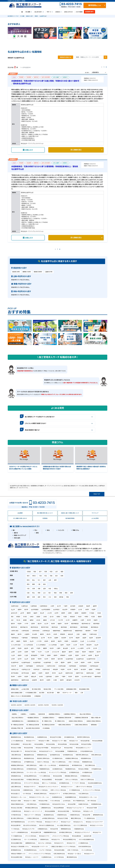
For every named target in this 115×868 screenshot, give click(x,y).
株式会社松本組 (15, 790)
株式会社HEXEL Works (59, 804)
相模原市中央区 (68, 631)
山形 (57, 572)
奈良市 (26, 677)
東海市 (83, 663)
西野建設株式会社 (66, 829)
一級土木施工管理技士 (85, 714)
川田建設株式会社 (28, 790)
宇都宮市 (91, 652)
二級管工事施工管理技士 (81, 725)
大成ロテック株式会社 (43, 762)
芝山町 (82, 641)
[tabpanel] (20, 33)
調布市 (13, 624)
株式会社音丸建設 (59, 850)
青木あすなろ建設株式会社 (47, 825)
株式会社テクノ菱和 (44, 741)
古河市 (20, 652)
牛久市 (40, 652)
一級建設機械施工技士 (17, 721)
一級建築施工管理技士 (54, 714)
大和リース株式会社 (74, 762)
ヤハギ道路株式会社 (16, 836)
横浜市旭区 (55, 627)
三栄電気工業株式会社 (33, 818)
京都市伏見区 (90, 673)
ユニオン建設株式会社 (17, 741)
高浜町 (33, 659)
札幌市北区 (25, 606)
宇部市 (70, 677)
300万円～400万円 (16, 705)
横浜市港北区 (34, 627)
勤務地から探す (30, 16)
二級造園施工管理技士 (48, 718)
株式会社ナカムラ (66, 822)
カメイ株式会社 (27, 794)
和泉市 (76, 670)
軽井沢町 (60, 659)
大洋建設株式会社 (85, 776)
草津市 (13, 677)
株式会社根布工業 (36, 832)
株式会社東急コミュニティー (84, 748)
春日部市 (89, 645)
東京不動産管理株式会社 (18, 822)
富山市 (97, 655)
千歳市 (65, 606)
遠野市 (20, 610)
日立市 (95, 648)
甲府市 (40, 659)
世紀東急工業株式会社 (43, 758)
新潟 (28, 580)
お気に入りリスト (69, 12)
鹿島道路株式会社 (29, 755)
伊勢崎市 (63, 655)
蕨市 (32, 648)
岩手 (40, 572)
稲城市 (60, 624)
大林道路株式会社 (96, 769)
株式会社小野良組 (83, 769)
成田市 (84, 638)
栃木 (57, 576)
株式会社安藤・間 (16, 825)
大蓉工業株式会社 (83, 794)
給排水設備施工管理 (17, 693)
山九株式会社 (67, 801)
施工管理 (42, 693)
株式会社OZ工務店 (63, 818)
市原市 (25, 641)
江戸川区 (52, 620)
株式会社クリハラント (67, 787)
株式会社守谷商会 (86, 744)
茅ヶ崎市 (35, 634)
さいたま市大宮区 (16, 645)
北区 (12, 620)
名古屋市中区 (15, 663)
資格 (37, 533)
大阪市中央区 (46, 670)
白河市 (56, 613)
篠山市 (60, 673)
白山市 (26, 659)
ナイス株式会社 (15, 829)
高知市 (77, 677)
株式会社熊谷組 (62, 744)
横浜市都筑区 (95, 627)
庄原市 (57, 677)
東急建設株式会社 (64, 765)
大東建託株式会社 (75, 815)
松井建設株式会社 (68, 755)
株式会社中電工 (69, 748)
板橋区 (25, 620)
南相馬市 (84, 613)
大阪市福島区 (29, 666)
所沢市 (82, 645)
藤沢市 (20, 634)
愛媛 (61, 593)
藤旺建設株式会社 (72, 857)
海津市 (21, 666)
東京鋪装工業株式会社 (40, 794)
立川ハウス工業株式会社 (80, 825)
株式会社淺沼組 (57, 776)
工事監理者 (37, 696)
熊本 (44, 597)
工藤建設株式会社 (46, 808)
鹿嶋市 (64, 652)
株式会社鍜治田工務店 (17, 780)
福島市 (35, 613)
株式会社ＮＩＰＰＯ (44, 836)
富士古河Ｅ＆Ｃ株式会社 (30, 825)
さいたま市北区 (91, 641)
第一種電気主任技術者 (17, 725)
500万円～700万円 (43, 705)
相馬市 (63, 613)
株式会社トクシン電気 (30, 801)
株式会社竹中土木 (56, 748)
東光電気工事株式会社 (17, 772)
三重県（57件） (49, 272)
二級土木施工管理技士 (17, 718)
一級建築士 (14, 714)
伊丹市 (54, 673)
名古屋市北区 (80, 659)
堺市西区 (98, 670)
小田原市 (27, 634)
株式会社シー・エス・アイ (32, 857)
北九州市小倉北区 (87, 677)
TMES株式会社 (76, 811)
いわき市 (49, 613)
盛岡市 (95, 606)
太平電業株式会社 (29, 762)
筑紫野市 (34, 680)
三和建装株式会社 (62, 815)
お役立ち (58, 12)
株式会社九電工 (27, 744)
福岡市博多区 (15, 680)
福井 (44, 580)
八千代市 (39, 641)
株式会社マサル (56, 840)
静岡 (34, 584)
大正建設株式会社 (46, 857)
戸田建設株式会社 (72, 751)
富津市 (53, 641)
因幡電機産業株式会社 (50, 832)
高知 (66, 593)
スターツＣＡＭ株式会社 (30, 840)
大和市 (55, 634)
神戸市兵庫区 (15, 673)
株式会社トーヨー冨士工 (74, 854)
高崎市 (55, 655)
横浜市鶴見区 (75, 624)
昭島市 (96, 620)
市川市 (50, 638)
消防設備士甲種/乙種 (17, 728)
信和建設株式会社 (16, 776)
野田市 (78, 638)
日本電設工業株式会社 (17, 769)
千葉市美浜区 (34, 638)
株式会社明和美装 (59, 808)
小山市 (13, 655)
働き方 (16, 533)
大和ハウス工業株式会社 (59, 762)
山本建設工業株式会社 (48, 818)
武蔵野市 (75, 620)
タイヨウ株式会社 (59, 857)
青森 (35, 572)
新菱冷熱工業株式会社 (82, 755)
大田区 (65, 617)
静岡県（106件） (27, 272)
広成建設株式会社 (57, 797)
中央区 (99, 613)
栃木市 (99, 652)
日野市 (33, 624)
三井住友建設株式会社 (86, 751)
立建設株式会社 (44, 840)
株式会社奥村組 (85, 741)
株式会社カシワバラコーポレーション (39, 797)
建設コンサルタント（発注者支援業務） (21, 696)
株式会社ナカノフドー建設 (59, 741)
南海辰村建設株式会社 (17, 804)
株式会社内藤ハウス (16, 751)
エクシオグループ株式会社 (35, 822)
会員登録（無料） (89, 12)
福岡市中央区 (25, 680)
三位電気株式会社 (16, 811)
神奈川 (34, 576)
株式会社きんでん (78, 822)
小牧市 (76, 663)
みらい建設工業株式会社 (64, 825)
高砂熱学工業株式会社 (83, 737)
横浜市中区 (14, 627)
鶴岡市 (29, 613)
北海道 (29, 572)
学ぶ (36, 530)
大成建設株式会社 (42, 737)
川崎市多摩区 (36, 631)
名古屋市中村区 (91, 659)
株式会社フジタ (74, 741)
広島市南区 (49, 677)
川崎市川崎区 (15, 631)
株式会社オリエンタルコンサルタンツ (48, 787)
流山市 (32, 641)
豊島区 (100, 617)
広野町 (70, 613)
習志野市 (98, 638)
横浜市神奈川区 (86, 624)
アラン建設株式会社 (89, 818)
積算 (58, 693)
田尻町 (91, 670)
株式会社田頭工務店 (17, 857)
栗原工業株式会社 (16, 783)
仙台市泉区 (56, 610)
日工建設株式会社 (16, 840)
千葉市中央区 (93, 634)
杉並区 (93, 617)
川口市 (75, 645)
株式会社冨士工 (15, 794)
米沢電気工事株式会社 (69, 794)
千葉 (40, 576)
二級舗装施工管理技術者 (81, 718)
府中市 (89, 620)
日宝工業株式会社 (90, 765)
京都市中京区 (69, 673)
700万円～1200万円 (57, 705)
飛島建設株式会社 (44, 769)
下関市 (63, 677)
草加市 (20, 648)
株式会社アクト (97, 832)
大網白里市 (74, 641)
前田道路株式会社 (86, 758)
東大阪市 (83, 670)
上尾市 (13, 648)
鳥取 (39, 593)
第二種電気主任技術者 (33, 725)
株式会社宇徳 (86, 815)
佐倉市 (91, 638)
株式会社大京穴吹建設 (42, 748)
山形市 (22, 613)
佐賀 (34, 597)
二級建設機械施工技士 (33, 721)
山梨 (50, 580)
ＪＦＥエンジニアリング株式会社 (61, 836)
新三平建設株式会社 (79, 801)
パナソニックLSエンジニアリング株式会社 (40, 854)
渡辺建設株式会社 (49, 815)
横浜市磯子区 (24, 627)
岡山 (34, 593)
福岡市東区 (98, 677)
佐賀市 (48, 680)
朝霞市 (45, 648)
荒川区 (18, 620)
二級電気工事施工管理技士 (93, 721)
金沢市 (20, 659)
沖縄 (67, 597)
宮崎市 (62, 680)
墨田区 (38, 617)
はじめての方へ (39, 12)
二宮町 (78, 634)
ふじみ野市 (81, 648)
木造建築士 (33, 714)
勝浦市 (18, 641)
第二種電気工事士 (60, 721)
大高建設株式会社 (79, 829)
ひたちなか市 (55, 652)
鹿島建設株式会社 (16, 737)
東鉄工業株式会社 (32, 765)
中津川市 (13, 666)
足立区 (38, 620)
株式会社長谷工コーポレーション (88, 797)
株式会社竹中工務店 (56, 737)
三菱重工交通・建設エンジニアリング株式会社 (63, 847)
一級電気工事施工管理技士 (75, 721)
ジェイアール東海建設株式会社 (19, 832)
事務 (76, 693)
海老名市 (70, 634)
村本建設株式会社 (16, 762)
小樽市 (52, 606)
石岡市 (26, 652)
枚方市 (69, 670)
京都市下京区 (80, 673)
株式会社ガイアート (55, 794)
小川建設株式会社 (83, 843)
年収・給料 (17, 538)
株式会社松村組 (28, 748)
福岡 (28, 597)
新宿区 (18, 617)
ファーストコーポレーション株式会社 (36, 772)
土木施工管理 (25, 689)
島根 (72, 593)
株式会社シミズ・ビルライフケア (94, 822)
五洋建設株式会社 (74, 772)
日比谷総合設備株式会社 (95, 783)
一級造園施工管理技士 (33, 718)
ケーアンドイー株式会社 (79, 783)
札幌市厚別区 (44, 606)
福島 (62, 572)
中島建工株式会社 (83, 804)
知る (48, 530)
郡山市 (42, 613)
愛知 (28, 584)
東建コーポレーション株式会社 (48, 765)
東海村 (77, 652)
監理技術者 (42, 714)
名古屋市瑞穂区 (26, 663)
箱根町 (84, 634)
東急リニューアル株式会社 (49, 783)
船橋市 (56, 638)
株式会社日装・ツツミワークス (40, 847)
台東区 (32, 617)
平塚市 (95, 631)
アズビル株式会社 (55, 801)
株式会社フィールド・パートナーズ (33, 811)
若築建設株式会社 (42, 755)
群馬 (62, 576)
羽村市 (66, 624)
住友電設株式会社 (55, 755)
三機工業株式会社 (16, 755)
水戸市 (88, 648)
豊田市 (63, 663)
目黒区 (58, 617)
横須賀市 (88, 631)
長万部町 (73, 606)
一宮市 (56, 663)
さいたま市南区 (53, 645)
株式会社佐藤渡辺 (47, 780)
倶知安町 (81, 606)
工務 (82, 693)
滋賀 (44, 589)
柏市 (12, 641)
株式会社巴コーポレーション (19, 797)
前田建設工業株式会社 (72, 758)
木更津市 (64, 638)
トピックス (61, 530)
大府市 (89, 663)
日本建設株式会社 (64, 783)
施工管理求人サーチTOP (13, 16)
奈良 (50, 589)
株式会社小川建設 (16, 748)
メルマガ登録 (79, 12)
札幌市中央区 (15, 606)
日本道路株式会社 (69, 737)
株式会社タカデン (59, 843)
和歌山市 (34, 677)
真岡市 (20, 655)
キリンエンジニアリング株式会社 (58, 772)
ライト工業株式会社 (45, 776)
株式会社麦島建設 (50, 811)
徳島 (55, 593)
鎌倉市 (13, 634)
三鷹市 (82, 620)
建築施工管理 (15, 689)
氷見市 (13, 659)
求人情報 (22, 16)
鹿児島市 (69, 680)
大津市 (99, 673)
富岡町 (77, 613)
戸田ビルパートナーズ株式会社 (32, 815)
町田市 (20, 624)
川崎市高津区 (25, 631)
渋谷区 (80, 617)
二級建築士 (23, 714)
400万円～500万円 (30, 705)
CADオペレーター (67, 693)
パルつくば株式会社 (87, 850)
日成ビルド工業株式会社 (87, 780)
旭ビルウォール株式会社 (45, 843)
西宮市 (47, 673)
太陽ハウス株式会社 (73, 850)
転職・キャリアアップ (20, 535)
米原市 (20, 677)
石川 (39, 580)
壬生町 (26, 655)
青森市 (88, 606)
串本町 (41, 677)
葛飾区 (45, 620)
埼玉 (46, 576)
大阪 (28, 589)
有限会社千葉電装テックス (18, 854)
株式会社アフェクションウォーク (75, 808)
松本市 (46, 659)
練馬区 (32, 620)
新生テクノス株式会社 (42, 790)
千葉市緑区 (25, 638)
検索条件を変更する (65, 57)
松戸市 (71, 638)
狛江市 (46, 624)
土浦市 (13, 652)
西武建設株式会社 (29, 758)
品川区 (52, 617)
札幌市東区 (34, 606)
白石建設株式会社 (57, 769)
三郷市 (58, 648)
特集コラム (76, 530)
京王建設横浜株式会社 (30, 850)
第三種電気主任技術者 (48, 725)
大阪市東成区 (72, 666)
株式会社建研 (59, 780)
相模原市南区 (79, 631)
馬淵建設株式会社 (70, 769)
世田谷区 (72, 617)
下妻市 (33, 652)
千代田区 (92, 613)
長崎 (39, 597)
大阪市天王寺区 (51, 666)
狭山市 (96, 645)
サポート (50, 12)
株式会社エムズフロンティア (82, 832)
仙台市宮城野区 (46, 610)
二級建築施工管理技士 (70, 714)
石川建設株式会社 (57, 758)
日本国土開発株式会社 (30, 776)
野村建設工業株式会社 (32, 808)
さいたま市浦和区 (41, 645)
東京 (28, 576)
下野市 (42, 655)
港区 (12, 617)
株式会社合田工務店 (63, 811)
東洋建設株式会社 (77, 765)
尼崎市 (40, 673)
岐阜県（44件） (16, 272)
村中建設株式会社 (44, 804)
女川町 (80, 610)
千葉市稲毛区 (15, 638)
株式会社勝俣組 (76, 836)
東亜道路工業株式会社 (71, 776)
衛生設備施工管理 (84, 689)
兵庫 (34, 589)
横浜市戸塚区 (45, 627)
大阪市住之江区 (26, 670)
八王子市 (60, 620)
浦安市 (60, 641)
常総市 (84, 652)
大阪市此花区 (40, 666)
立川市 (68, 620)
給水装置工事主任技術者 (33, 728)
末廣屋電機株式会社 (71, 797)
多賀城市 (73, 610)
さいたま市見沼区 (28, 645)
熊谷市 (68, 645)
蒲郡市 (69, 663)
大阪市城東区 (83, 666)
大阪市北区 (36, 670)
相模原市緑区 (57, 631)
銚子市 (43, 638)
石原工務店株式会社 (59, 854)
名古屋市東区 (69, 659)
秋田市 (94, 610)
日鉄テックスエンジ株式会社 (58, 790)
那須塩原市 (34, 655)
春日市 (42, 680)
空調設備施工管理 (71, 689)
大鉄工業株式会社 (32, 804)
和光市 (52, 648)
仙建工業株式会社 (16, 787)
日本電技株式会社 (32, 769)
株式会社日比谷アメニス (46, 751)
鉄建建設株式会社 (87, 762)
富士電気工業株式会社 (17, 818)
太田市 (70, 655)
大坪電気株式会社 (16, 815)
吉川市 (73, 648)
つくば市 (47, 652)
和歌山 (56, 589)
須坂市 (53, 659)
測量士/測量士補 (96, 718)
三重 (39, 584)
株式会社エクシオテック (52, 822)
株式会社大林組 (43, 801)
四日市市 (97, 663)
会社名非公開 (87, 836)
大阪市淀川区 (15, 670)
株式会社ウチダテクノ (30, 787)
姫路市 (34, 673)
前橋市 (49, 655)
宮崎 (55, 597)
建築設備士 (94, 725)
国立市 (40, 624)
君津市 (46, 641)
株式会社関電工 (15, 744)
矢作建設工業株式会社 (33, 780)
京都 (39, 589)
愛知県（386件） (38, 272)
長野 (55, 580)
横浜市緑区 (64, 627)
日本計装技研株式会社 (85, 847)
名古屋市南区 (47, 663)
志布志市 (77, 680)
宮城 (46, 572)
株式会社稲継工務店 (17, 843)
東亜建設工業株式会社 (17, 765)
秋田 (51, 572)
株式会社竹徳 (54, 829)
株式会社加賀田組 (97, 741)
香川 (50, 593)
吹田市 (63, 670)
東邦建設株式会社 (16, 850)
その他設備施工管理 (31, 693)
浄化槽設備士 (46, 728)
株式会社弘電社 (50, 744)
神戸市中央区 (25, 673)
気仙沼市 (65, 610)
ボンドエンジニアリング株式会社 (92, 790)
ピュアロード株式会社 (45, 850)
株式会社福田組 (60, 751)
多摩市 (53, 624)
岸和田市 (55, 670)
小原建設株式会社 (42, 829)
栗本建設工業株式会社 (65, 832)
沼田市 (77, 655)
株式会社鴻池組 (74, 744)
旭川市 (59, 606)
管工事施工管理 (36, 689)
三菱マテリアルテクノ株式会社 (84, 787)
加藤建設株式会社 (30, 843)
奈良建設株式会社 (96, 804)
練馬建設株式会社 (98, 815)
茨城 (51, 576)
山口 (44, 593)
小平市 (26, 624)
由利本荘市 (14, 613)
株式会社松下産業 (92, 808)
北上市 (13, 610)
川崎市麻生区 (46, 631)
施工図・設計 (51, 693)
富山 (34, 580)
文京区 (25, 617)
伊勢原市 (63, 634)
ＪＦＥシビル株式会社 (31, 836)
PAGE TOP (97, 494)
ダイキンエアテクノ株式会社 (32, 783)
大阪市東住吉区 (94, 666)
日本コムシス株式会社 (72, 780)
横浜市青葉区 (84, 627)
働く (14, 530)
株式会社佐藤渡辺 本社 (69, 840)
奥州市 (26, 610)
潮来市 (71, 652)
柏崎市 (90, 655)
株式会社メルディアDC (28, 829)
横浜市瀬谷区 (74, 627)
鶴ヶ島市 (66, 648)
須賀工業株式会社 (96, 755)
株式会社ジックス (88, 811)
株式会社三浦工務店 (17, 808)
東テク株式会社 (92, 801)
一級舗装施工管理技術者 (64, 718)
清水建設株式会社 (29, 737)
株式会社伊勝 (72, 804)
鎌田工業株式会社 (76, 818)
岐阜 (44, 584)
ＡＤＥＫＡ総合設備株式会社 (86, 840)
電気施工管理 (47, 689)
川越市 (62, 645)
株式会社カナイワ (89, 854)
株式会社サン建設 (16, 801)
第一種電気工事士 (47, 721)
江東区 (45, 617)
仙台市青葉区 (35, 610)
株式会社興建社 (39, 744)
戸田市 (38, 648)
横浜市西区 (96, 624)
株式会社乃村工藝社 (31, 751)
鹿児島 (61, 597)
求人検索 (29, 12)
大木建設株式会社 (87, 772)
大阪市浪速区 (62, 666)
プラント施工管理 (59, 689)
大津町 (55, 680)
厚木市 (49, 634)
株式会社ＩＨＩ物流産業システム (20, 847)
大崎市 (87, 610)
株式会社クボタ (71, 843)
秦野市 (42, 634)
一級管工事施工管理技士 (64, 725)
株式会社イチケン (31, 741)
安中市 (83, 655)
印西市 (66, 641)
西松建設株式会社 (16, 758)
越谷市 (26, 648)
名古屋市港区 (37, 663)
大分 (50, 597)
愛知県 (36, 16)
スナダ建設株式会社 (74, 790)
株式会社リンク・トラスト (96, 825)
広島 (28, 593)
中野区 (86, 617)
